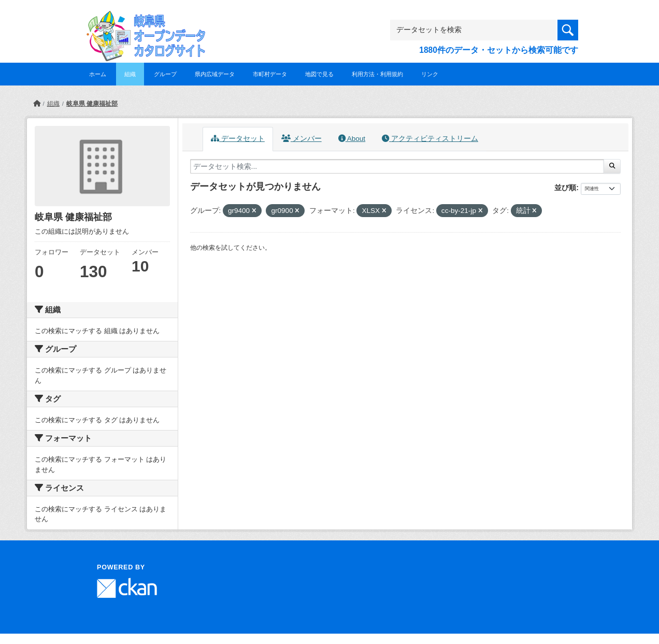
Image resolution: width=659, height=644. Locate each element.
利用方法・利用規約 (377, 74)
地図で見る (319, 74)
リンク (430, 74)
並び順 (565, 188)
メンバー (302, 139)
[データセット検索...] (397, 166)
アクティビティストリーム (430, 139)
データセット (238, 139)
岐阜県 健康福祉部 (92, 104)
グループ (165, 74)
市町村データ (270, 74)
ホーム (98, 74)
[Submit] (612, 166)
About (352, 139)
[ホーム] (37, 104)
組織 (130, 74)
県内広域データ (215, 74)
